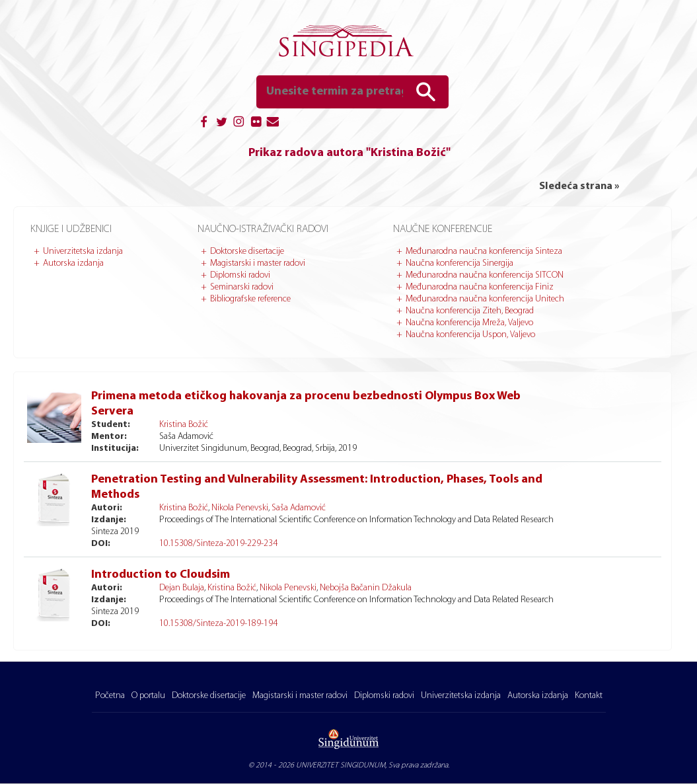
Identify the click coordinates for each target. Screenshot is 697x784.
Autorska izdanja (73, 263)
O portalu (148, 696)
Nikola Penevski (240, 508)
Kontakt (589, 696)
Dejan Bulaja (182, 588)
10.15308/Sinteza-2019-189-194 (218, 624)
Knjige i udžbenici (71, 229)
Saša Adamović (299, 508)
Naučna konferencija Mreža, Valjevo (469, 323)
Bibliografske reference (250, 299)
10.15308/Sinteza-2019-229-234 (218, 544)
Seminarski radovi (242, 287)
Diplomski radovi (240, 275)
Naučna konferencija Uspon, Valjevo (470, 335)
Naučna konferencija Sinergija (459, 263)
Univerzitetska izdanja (83, 252)
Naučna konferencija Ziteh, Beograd (470, 311)
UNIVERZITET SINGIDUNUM (341, 765)
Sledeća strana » (579, 186)
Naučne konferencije (443, 229)
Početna (110, 696)
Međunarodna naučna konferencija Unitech (485, 299)
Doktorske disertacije (247, 252)
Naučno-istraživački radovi (263, 229)
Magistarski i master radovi (258, 263)
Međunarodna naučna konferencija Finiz (480, 287)
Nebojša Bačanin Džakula (366, 588)
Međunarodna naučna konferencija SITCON (485, 275)
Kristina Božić (184, 425)
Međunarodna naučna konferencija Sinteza (484, 252)
